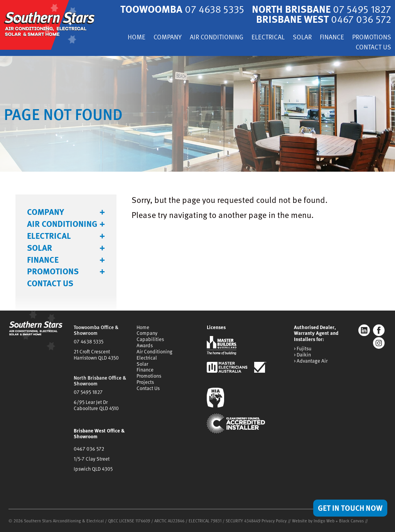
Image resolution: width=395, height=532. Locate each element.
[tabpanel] (197, 114)
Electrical (268, 38)
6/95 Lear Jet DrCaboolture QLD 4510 (96, 405)
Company (168, 38)
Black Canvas (351, 521)
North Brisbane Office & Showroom (100, 381)
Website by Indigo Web (314, 521)
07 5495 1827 (88, 392)
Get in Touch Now (350, 508)
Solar (302, 38)
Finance (332, 38)
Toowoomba (182, 9)
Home (137, 38)
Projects (145, 382)
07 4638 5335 (89, 341)
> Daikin (302, 355)
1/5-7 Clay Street (92, 459)
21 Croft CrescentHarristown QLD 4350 (96, 355)
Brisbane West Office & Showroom (99, 434)
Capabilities (150, 339)
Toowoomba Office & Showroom (96, 330)
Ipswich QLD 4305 (93, 469)
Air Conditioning (217, 38)
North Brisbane (322, 9)
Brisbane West (324, 19)
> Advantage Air (311, 361)
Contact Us (373, 48)
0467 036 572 (89, 449)
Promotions (372, 38)
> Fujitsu (303, 349)
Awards (145, 345)
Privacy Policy (274, 521)
